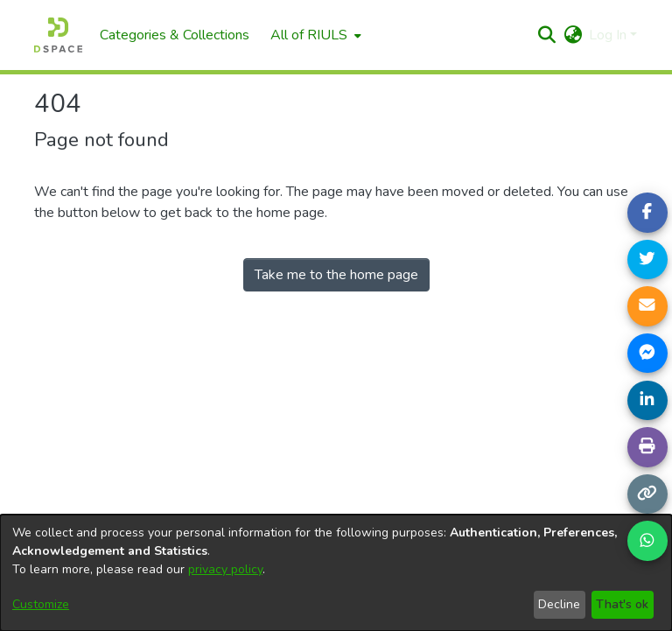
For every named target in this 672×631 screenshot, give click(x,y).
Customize (41, 604)
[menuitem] (314, 35)
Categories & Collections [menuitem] (175, 35)
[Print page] (647, 447)
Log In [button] (609, 35)
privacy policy (225, 569)
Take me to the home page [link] (336, 275)
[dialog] (336, 573)
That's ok (622, 604)
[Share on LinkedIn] (647, 401)
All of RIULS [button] (309, 35)
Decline (559, 604)
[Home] (58, 35)
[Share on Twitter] (647, 260)
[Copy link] (647, 494)
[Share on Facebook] (647, 213)
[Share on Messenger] (647, 354)
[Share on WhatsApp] (647, 541)
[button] (546, 35)
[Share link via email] (647, 306)
